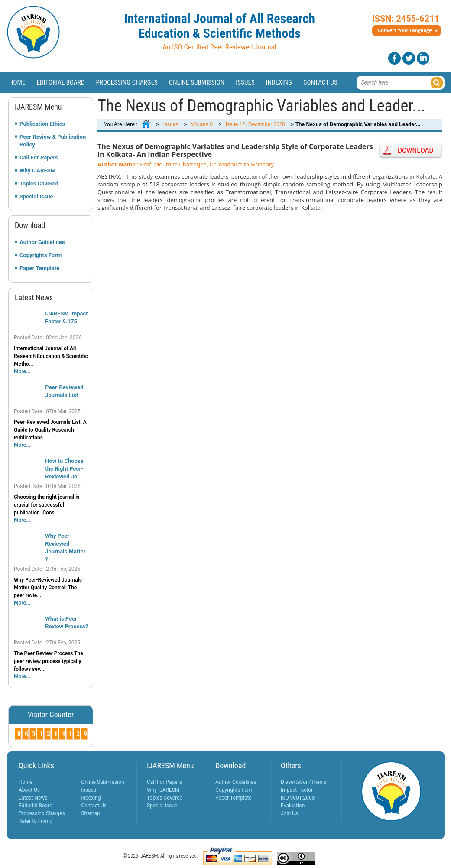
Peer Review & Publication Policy (53, 141)
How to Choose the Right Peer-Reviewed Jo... (64, 469)
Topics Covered (39, 184)
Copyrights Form (41, 255)
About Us (29, 790)
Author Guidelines (42, 242)
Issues (245, 82)
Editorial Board (61, 82)
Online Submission (197, 82)
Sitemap (91, 813)
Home (17, 82)
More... (22, 371)
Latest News (33, 798)
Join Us (289, 813)
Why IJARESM (37, 171)
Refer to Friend (36, 821)
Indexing (279, 82)
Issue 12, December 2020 (255, 124)
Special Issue (36, 197)
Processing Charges (127, 82)
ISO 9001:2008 (298, 798)
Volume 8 (202, 124)
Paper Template (39, 268)
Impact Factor (297, 790)
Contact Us (320, 82)
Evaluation (293, 806)
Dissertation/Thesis (303, 782)
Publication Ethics (42, 124)
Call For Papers (39, 158)
